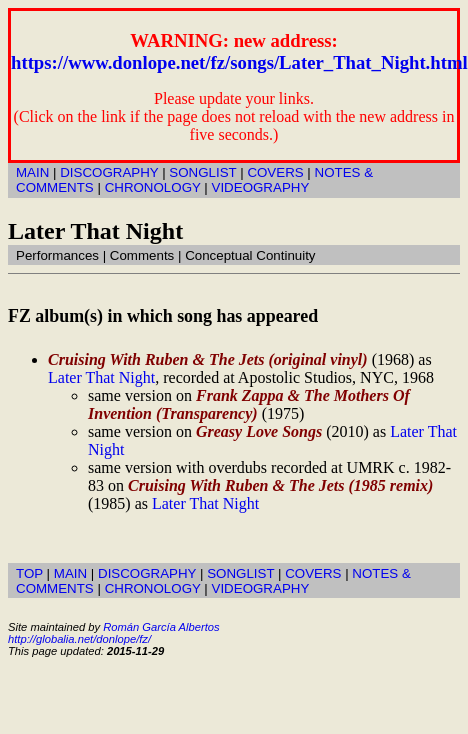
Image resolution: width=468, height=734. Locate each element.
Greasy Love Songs (259, 431)
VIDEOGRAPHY (261, 187)
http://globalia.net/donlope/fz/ (79, 639)
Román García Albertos (161, 627)
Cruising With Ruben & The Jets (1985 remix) (280, 485)
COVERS (275, 172)
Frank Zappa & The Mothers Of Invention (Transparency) (249, 404)
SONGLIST (202, 172)
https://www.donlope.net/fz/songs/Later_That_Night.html (239, 62)
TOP (29, 573)
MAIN (32, 172)
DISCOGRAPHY (109, 172)
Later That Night (101, 377)
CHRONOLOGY (153, 187)
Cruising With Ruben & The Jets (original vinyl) (208, 359)
